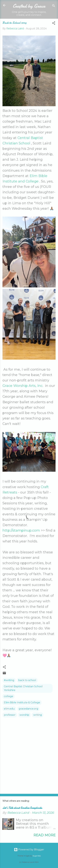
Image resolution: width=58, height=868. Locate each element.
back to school (27, 680)
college (9, 696)
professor (10, 715)
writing (38, 715)
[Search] (54, 6)
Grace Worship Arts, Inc (23, 386)
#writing (9, 680)
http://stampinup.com (21, 530)
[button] (54, 24)
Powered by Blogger (29, 850)
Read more (44, 835)
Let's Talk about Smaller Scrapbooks (22, 808)
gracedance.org (28, 709)
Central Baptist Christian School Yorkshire (23, 688)
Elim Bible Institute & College (22, 702)
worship (24, 715)
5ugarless (37, 856)
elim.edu (9, 709)
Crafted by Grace (29, 6)
